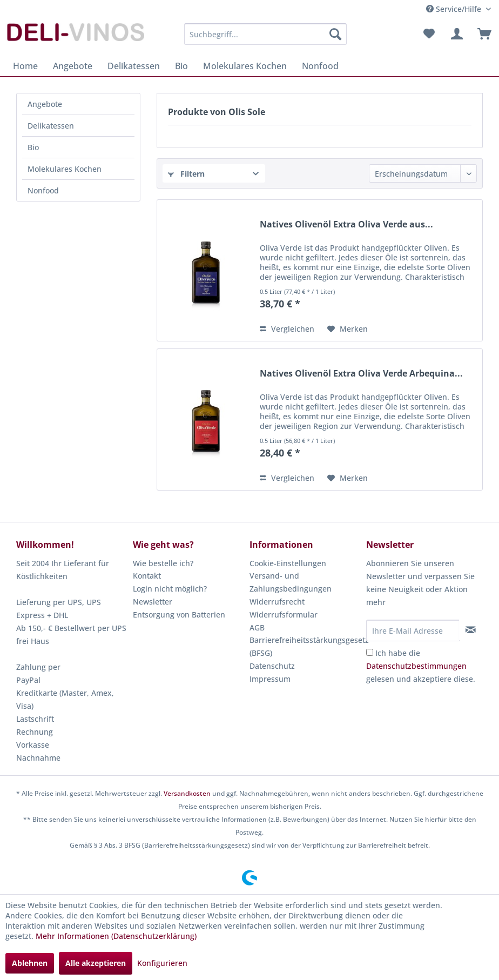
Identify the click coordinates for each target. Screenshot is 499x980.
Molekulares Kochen (65, 169)
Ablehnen (30, 963)
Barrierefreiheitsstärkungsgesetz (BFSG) (305, 646)
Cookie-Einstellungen (288, 563)
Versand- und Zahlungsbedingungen (291, 582)
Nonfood (43, 190)
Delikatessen (51, 126)
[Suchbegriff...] (265, 34)
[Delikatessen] (134, 66)
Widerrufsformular (284, 615)
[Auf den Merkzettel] (348, 329)
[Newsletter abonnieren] (471, 630)
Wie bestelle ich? (163, 563)
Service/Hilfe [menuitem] (455, 9)
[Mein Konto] (455, 34)
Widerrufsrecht (277, 602)
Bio (33, 147)
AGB (257, 627)
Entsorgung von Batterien (179, 615)
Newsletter (153, 602)
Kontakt (147, 576)
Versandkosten (187, 793)
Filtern (186, 174)
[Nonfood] (320, 66)
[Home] (25, 66)
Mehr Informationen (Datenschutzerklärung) (116, 936)
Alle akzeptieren (96, 963)
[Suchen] (335, 34)
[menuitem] (265, 34)
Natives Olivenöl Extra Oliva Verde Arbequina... (361, 374)
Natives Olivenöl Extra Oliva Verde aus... (346, 224)
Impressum (270, 679)
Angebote (45, 104)
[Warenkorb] (482, 34)
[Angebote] (73, 66)
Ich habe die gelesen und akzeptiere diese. (421, 666)
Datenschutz (272, 666)
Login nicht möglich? (170, 589)
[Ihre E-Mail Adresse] (413, 630)
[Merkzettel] (429, 34)
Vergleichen (287, 329)
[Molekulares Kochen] (245, 66)
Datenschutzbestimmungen (416, 666)
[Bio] (181, 66)
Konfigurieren (162, 963)
